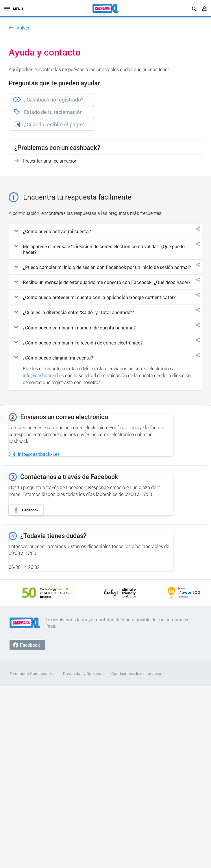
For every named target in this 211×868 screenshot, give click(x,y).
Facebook (30, 510)
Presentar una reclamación (50, 161)
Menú (14, 9)
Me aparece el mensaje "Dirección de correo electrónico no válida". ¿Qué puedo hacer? (104, 249)
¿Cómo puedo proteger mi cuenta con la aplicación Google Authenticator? (99, 297)
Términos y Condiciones (31, 673)
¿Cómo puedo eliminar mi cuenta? (58, 358)
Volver (23, 28)
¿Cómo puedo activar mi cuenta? (57, 231)
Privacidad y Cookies (82, 673)
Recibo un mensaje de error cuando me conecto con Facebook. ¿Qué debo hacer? (107, 282)
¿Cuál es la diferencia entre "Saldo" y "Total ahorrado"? (78, 312)
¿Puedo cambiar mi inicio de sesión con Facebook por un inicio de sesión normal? (107, 267)
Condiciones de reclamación (137, 673)
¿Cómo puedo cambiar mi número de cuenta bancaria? (79, 328)
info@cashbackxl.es (43, 375)
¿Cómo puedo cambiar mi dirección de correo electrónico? (83, 343)
